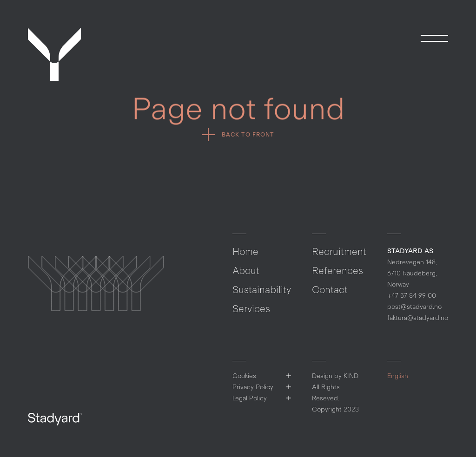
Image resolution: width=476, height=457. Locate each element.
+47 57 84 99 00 (412, 296)
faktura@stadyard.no (418, 318)
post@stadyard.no (414, 307)
